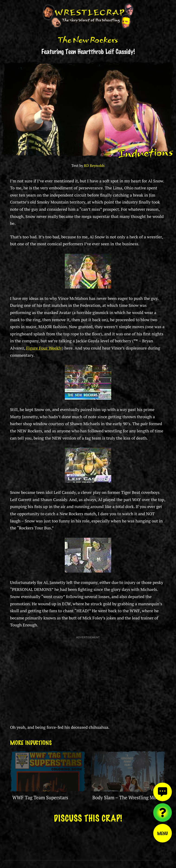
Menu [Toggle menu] (163, 833)
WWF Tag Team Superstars (40, 798)
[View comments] (163, 792)
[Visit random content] (163, 813)
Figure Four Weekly (44, 348)
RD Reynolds (94, 166)
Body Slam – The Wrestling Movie (127, 798)
